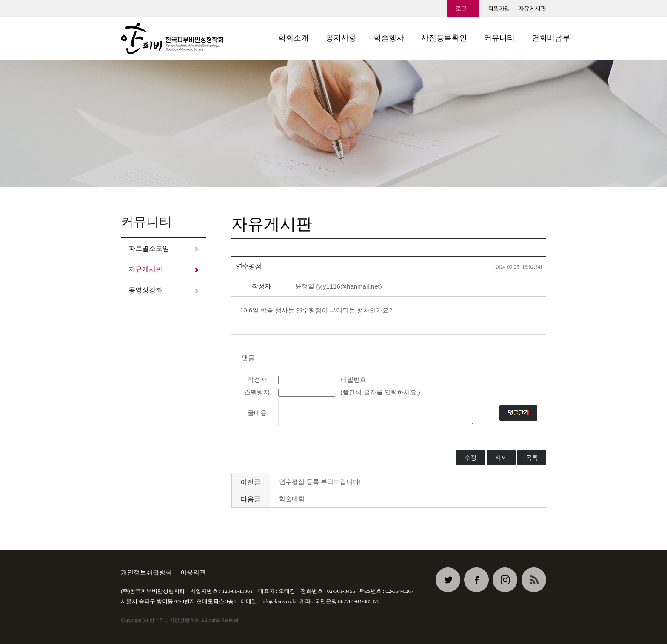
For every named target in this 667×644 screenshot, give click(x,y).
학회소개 (294, 38)
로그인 (461, 11)
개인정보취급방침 (146, 572)
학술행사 (389, 38)
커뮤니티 (499, 38)
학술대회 (292, 499)
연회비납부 (551, 38)
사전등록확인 (444, 38)
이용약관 (193, 572)
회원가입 (499, 8)
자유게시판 (532, 8)
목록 (532, 458)
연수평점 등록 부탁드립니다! (320, 482)
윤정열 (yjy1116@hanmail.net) (339, 286)
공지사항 (341, 38)
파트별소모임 (149, 248)
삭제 (501, 458)
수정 (470, 458)
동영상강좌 (145, 290)
